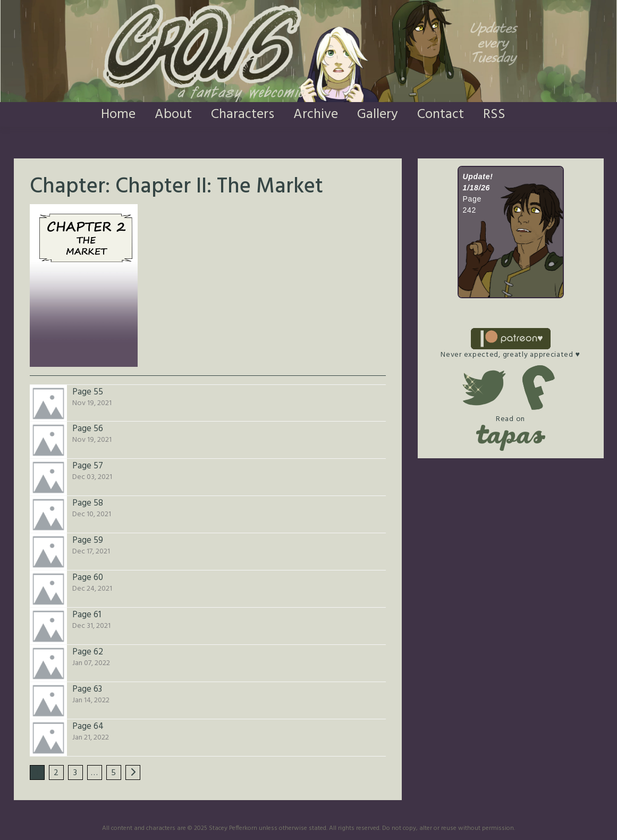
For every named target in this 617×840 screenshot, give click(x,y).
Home (118, 115)
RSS (494, 115)
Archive (316, 115)
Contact (441, 115)
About (173, 115)
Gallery (378, 115)
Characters (243, 115)
